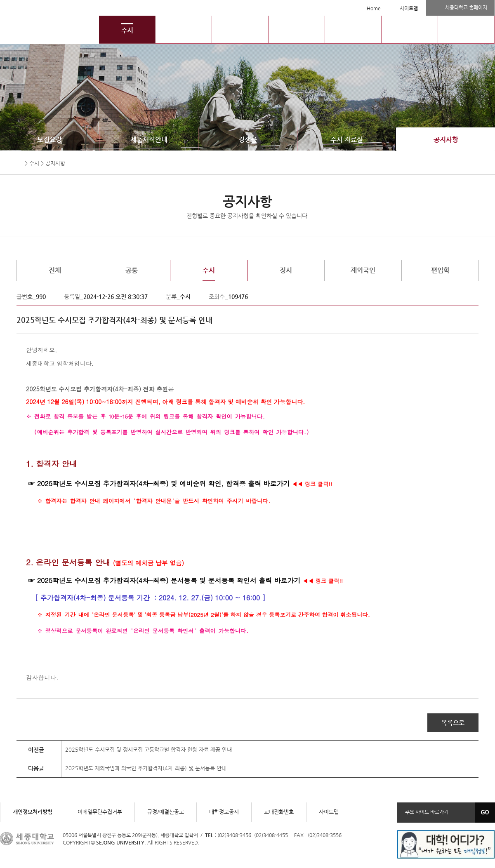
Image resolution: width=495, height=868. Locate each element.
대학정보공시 (224, 812)
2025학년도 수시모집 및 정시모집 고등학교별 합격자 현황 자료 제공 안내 (148, 749)
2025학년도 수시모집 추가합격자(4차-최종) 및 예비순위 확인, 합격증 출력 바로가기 (164, 483)
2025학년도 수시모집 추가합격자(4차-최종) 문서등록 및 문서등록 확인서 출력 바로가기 (169, 580)
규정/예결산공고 (166, 812)
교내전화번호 (279, 812)
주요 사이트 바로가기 (427, 812)
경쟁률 (248, 140)
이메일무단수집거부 (100, 812)
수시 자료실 (347, 140)
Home (374, 8)
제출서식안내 (149, 140)
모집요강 (49, 140)
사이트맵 (409, 8)
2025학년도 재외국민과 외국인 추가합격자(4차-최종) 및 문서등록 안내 (146, 768)
